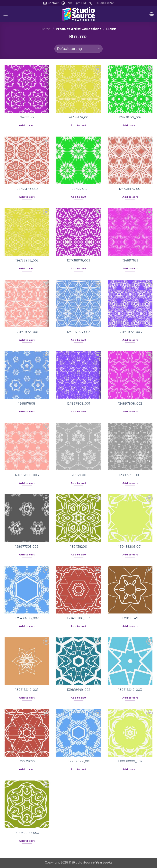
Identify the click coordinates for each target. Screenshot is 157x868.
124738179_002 (130, 117)
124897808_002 (130, 404)
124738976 (78, 189)
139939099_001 (78, 761)
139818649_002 (78, 690)
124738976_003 (78, 260)
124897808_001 (78, 404)
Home (46, 29)
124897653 (130, 260)
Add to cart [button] (27, 125)
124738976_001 (130, 189)
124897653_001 (27, 332)
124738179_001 (78, 117)
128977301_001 (130, 475)
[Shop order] (78, 49)
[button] (6, 14)
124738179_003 (27, 189)
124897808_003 (27, 475)
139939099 (27, 761)
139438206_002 (27, 618)
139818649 (130, 618)
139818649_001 (27, 690)
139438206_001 (130, 547)
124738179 (27, 117)
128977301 (78, 475)
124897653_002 (78, 332)
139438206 (78, 547)
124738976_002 (27, 260)
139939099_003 (27, 833)
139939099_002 (130, 761)
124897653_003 (130, 332)
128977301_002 (27, 547)
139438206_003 (78, 618)
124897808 (27, 404)
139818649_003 (130, 690)
